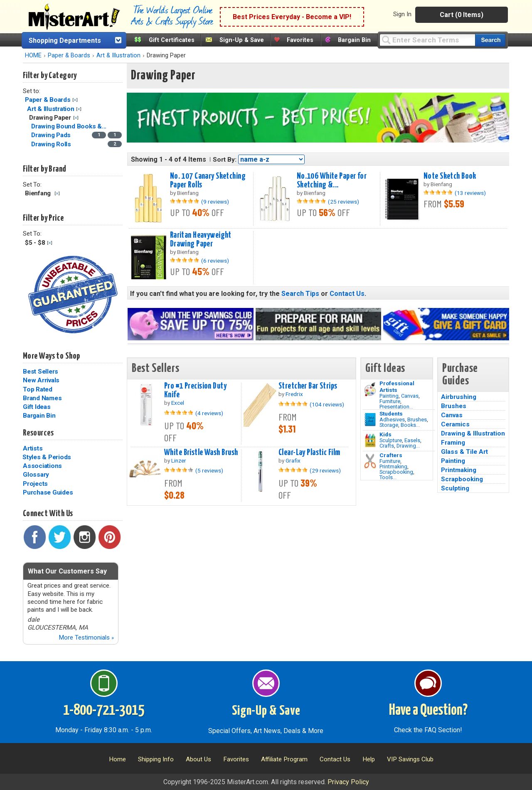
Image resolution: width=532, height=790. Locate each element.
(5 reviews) (209, 470)
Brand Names (42, 398)
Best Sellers (41, 372)
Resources (38, 433)
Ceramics (455, 424)
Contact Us (347, 294)
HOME (33, 55)
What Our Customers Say (67, 571)
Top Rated (38, 389)
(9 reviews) (215, 202)
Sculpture (391, 440)
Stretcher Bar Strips (308, 386)
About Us (198, 759)
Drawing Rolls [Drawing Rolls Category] (52, 144)
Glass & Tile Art (464, 452)
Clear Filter (75, 100)
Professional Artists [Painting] (397, 386)
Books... (410, 425)
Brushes (417, 420)
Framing (453, 443)
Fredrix (294, 394)
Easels (412, 440)
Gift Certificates (172, 40)
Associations (42, 466)
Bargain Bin (354, 40)
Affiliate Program (284, 759)
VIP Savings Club (410, 759)
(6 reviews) (215, 261)
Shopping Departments (65, 41)
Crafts (387, 446)
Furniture (390, 401)
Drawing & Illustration (473, 433)
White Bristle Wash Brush (201, 453)
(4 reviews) (209, 413)
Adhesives (392, 420)
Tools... (388, 477)
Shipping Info (156, 759)
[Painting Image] (370, 389)
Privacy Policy (348, 782)
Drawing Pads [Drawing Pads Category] (52, 135)
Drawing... (408, 446)
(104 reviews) (327, 404)
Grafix (293, 460)
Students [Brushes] (391, 413)
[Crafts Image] (370, 441)
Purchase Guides (48, 492)
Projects (35, 484)
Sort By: (225, 160)
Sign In (402, 14)
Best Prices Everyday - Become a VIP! (292, 17)
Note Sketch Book (450, 176)
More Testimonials (86, 637)
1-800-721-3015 (104, 711)
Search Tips (300, 294)
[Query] (427, 40)
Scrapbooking (396, 472)
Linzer (179, 460)
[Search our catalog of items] (490, 40)
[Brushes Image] (370, 420)
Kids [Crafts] (385, 434)
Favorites (300, 40)
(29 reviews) (325, 470)
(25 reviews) (344, 202)
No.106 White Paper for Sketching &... (332, 181)
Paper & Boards (69, 55)
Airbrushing (459, 397)
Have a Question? (428, 711)
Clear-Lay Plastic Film (309, 453)
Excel (178, 403)
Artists (33, 448)
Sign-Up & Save (242, 40)
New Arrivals (41, 380)
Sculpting (455, 488)
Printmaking (393, 466)
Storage (389, 425)
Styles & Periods (47, 457)
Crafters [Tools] (391, 455)
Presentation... (396, 407)
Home (117, 759)
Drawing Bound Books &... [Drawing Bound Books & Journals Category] (70, 126)
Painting (389, 396)
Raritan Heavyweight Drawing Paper (201, 240)
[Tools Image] (370, 461)
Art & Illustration (118, 55)
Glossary (36, 475)
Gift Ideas (37, 407)
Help (369, 759)
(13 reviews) (470, 193)
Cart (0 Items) (462, 15)
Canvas (410, 396)
